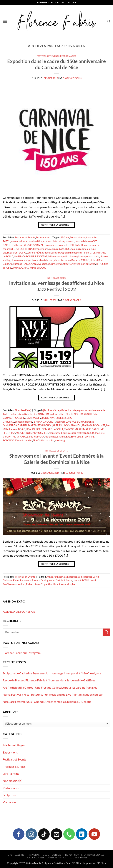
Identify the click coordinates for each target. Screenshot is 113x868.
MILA (51, 256)
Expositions (10, 752)
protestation (64, 260)
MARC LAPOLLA (54, 429)
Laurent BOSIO (18, 253)
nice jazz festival (76, 433)
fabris (29, 422)
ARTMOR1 (43, 414)
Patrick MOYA (37, 437)
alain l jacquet (85, 577)
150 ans (65, 237)
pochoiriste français (47, 260)
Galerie (20, 855)
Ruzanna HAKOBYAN (24, 264)
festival (60, 422)
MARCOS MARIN (73, 429)
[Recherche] (109, 21)
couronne (60, 245)
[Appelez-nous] (69, 834)
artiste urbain (57, 241)
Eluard (86, 245)
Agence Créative (54, 863)
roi (11, 264)
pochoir (32, 260)
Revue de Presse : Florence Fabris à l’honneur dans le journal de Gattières (49, 680)
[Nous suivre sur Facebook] (19, 834)
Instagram (34, 855)
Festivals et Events (48, 56)
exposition (20, 422)
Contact (57, 855)
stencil (59, 264)
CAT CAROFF (17, 418)
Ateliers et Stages (14, 745)
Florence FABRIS (72, 78)
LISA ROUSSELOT (35, 429)
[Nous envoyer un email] (56, 834)
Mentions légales (93, 855)
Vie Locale (9, 802)
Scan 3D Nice (74, 863)
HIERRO (57, 425)
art (12, 414)
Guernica (54, 249)
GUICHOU (65, 249)
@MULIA (47, 410)
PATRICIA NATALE (18, 437)
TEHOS (100, 264)
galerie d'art (54, 580)
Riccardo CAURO (80, 260)
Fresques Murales (14, 767)
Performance (68, 56)
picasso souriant (19, 260)
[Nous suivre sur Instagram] (31, 834)
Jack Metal (66, 580)
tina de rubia (48, 440)
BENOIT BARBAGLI (82, 414)
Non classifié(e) (57, 278)
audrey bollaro (57, 414)
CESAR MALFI (38, 245)
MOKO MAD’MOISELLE (35, 433)
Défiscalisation (57, 858)
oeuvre (58, 256)
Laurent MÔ (33, 253)
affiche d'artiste (68, 410)
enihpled (62, 418)
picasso (81, 256)
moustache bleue (58, 433)
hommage (76, 249)
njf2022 (92, 433)
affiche (56, 410)
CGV (77, 855)
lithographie (74, 253)
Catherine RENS (21, 245)
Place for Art (35, 858)
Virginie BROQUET (38, 268)
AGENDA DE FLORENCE (19, 611)
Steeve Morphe (67, 584)
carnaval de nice (83, 241)
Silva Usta (42, 264)
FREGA (13, 425)
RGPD (68, 855)
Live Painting (11, 774)
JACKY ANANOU (72, 425)
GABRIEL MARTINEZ (29, 425)
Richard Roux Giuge (55, 437)
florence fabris (41, 249)
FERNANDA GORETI (44, 422)
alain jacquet (70, 577)
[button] (5, 21)
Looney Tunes (78, 858)
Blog (46, 855)
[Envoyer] (107, 632)
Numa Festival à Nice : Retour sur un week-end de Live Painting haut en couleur (53, 694)
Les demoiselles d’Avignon (54, 253)
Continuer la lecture (56, 225)
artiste (46, 241)
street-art (68, 264)
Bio (10, 855)
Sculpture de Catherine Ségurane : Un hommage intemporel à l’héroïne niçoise (52, 673)
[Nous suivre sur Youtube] (94, 834)
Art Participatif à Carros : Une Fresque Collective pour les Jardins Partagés (50, 687)
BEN (68, 414)
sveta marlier (81, 264)
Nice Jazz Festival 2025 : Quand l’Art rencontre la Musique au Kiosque (47, 702)
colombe (51, 245)
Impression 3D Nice (95, 863)
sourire (51, 264)
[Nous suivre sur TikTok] (44, 834)
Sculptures (10, 795)
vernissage (60, 440)
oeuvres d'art (19, 584)
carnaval (70, 241)
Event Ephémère (22, 580)
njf (86, 433)
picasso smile (92, 256)
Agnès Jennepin (85, 410)
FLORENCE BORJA (22, 249)
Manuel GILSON (90, 253)
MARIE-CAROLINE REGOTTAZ (31, 256)
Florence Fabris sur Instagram (22, 653)
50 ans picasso (78, 237)
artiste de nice (30, 414)
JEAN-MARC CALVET (93, 425)
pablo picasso (69, 256)
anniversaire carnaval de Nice (26, 241)
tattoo (92, 264)
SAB (68, 437)
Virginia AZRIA (20, 268)
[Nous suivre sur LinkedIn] (82, 834)
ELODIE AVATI (74, 245)
